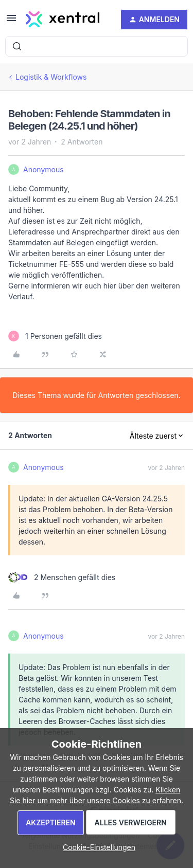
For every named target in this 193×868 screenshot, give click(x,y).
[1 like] (55, 336)
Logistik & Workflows (51, 77)
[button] (11, 21)
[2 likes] (62, 577)
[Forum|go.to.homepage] (63, 20)
